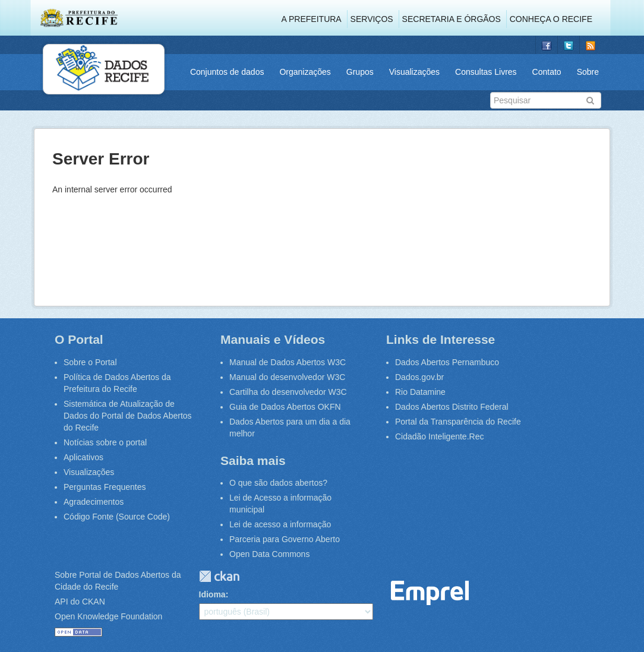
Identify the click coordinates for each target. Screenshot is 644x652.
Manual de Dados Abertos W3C (288, 362)
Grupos (360, 72)
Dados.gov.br (419, 377)
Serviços (372, 19)
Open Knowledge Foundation (108, 616)
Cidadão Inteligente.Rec (439, 436)
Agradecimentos (94, 502)
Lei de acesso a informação (280, 524)
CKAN (219, 576)
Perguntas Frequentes (105, 487)
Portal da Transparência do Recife (458, 422)
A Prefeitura (312, 19)
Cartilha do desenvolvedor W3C (288, 392)
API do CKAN (80, 602)
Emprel (430, 593)
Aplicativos (83, 457)
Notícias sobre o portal (105, 442)
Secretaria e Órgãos (452, 19)
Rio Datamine (420, 392)
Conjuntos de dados (227, 72)
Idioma (212, 594)
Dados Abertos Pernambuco (447, 362)
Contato (547, 72)
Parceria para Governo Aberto (285, 539)
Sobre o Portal (90, 362)
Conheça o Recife (551, 19)
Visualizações (414, 72)
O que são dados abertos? (278, 483)
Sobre (588, 72)
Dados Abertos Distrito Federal (452, 407)
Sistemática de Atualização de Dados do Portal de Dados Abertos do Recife (128, 416)
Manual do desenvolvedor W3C (287, 377)
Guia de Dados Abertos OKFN (285, 407)
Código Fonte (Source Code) (117, 517)
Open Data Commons (269, 554)
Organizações (305, 72)
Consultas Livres (486, 72)
